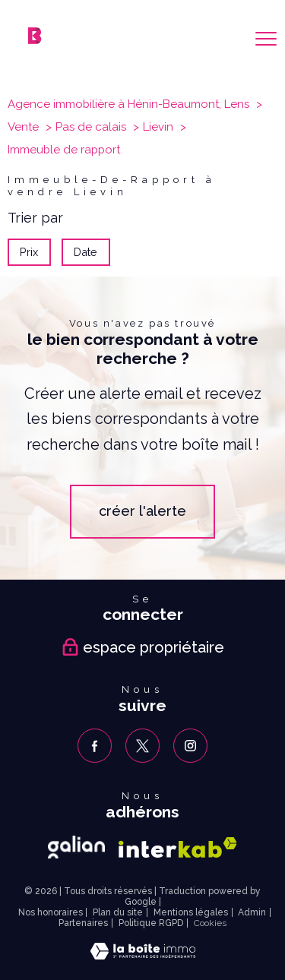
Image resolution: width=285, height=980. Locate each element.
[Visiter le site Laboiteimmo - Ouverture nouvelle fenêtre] (143, 955)
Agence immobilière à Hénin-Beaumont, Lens (128, 104)
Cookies (210, 923)
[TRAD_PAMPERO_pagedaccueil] (35, 39)
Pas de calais (91, 127)
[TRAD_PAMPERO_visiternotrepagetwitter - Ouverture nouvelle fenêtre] (142, 746)
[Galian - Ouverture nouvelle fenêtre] (76, 847)
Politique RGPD (151, 923)
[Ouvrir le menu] (266, 39)
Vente (23, 127)
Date (86, 252)
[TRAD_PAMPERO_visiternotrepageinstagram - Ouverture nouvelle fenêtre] (190, 746)
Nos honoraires (51, 912)
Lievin (158, 127)
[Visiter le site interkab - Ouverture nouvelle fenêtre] (178, 847)
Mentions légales (191, 912)
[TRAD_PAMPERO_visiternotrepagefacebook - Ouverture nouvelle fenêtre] (95, 746)
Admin (252, 912)
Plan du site (118, 912)
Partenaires (83, 923)
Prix (29, 252)
